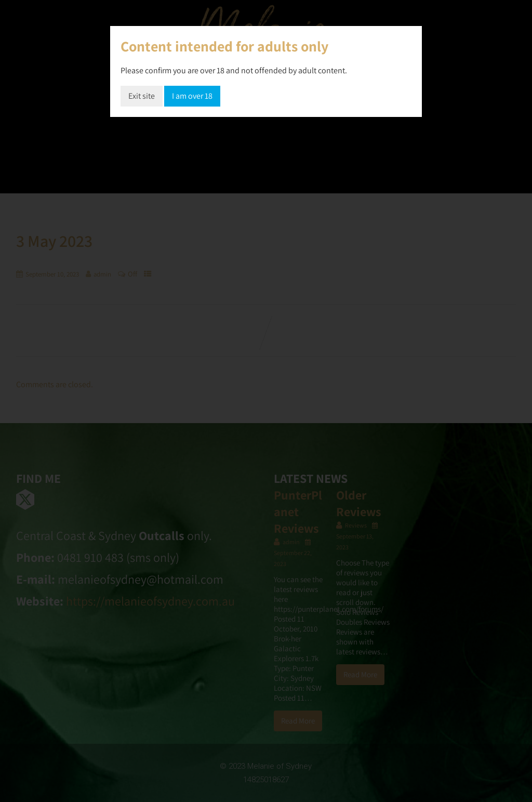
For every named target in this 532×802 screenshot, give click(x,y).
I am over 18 (192, 96)
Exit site (142, 96)
